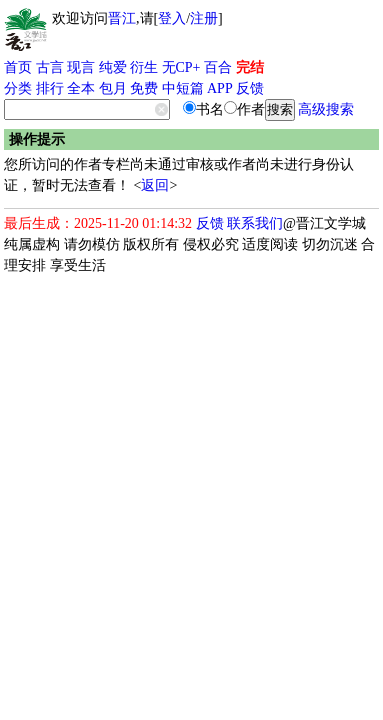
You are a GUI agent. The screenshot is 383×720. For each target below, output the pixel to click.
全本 (81, 88)
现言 (81, 67)
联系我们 (255, 223)
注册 (204, 18)
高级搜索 (326, 109)
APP (220, 88)
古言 (50, 67)
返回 (155, 185)
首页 (18, 67)
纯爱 (113, 67)
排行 (50, 88)
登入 (172, 18)
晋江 (122, 18)
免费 (144, 88)
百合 (218, 67)
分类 (18, 88)
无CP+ (181, 67)
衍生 (144, 67)
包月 (113, 88)
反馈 (250, 88)
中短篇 (183, 88)
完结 (250, 67)
